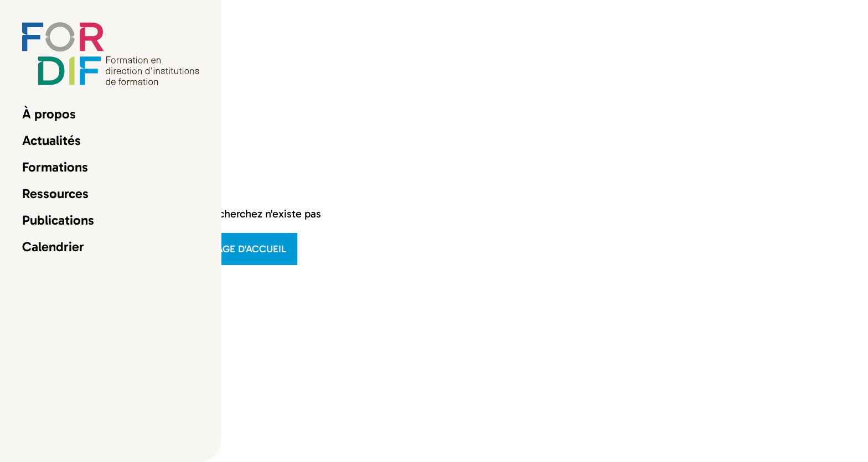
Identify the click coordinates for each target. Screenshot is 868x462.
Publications (58, 220)
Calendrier (53, 247)
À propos (49, 114)
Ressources (55, 194)
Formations (55, 167)
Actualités (51, 141)
